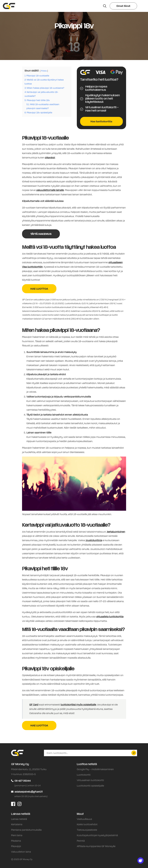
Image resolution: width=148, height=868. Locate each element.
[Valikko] (141, 6)
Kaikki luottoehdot (87, 824)
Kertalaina (17, 824)
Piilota (44, 71)
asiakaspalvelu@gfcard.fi (29, 792)
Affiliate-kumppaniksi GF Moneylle (96, 846)
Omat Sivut (123, 6)
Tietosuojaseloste (87, 830)
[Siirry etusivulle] (9, 6)
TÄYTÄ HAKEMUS (41, 234)
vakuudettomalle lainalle (50, 190)
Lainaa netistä (19, 819)
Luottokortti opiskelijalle (90, 786)
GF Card (34, 705)
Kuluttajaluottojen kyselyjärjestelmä (97, 835)
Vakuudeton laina (21, 852)
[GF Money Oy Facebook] (13, 803)
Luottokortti (84, 775)
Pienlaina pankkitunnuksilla (26, 830)
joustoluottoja (94, 540)
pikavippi (50, 157)
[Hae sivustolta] (105, 6)
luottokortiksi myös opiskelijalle (78, 705)
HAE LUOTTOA (39, 289)
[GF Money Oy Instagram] (19, 803)
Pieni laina (17, 835)
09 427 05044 (23, 781)
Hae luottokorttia (101, 121)
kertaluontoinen (116, 532)
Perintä (81, 841)
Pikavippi (16, 846)
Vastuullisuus (84, 819)
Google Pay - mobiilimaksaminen (95, 769)
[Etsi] (134, 753)
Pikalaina (16, 841)
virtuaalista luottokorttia (110, 616)
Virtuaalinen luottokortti (90, 780)
